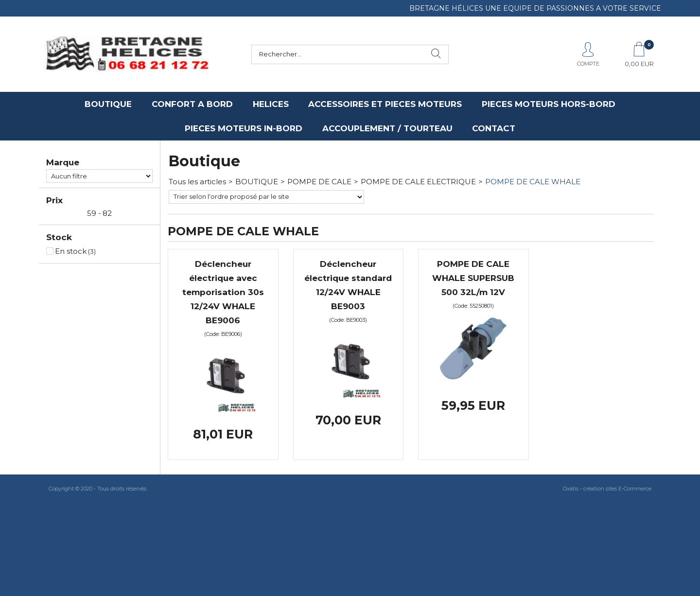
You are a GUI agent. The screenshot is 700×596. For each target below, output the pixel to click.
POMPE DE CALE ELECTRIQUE (418, 182)
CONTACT (494, 128)
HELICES (271, 104)
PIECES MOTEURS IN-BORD (244, 128)
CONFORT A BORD (192, 104)
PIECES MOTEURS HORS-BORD (549, 104)
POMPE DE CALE (319, 182)
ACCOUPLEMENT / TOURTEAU (387, 128)
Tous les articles (197, 182)
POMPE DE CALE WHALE (533, 182)
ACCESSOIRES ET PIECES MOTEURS (385, 104)
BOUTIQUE (108, 104)
